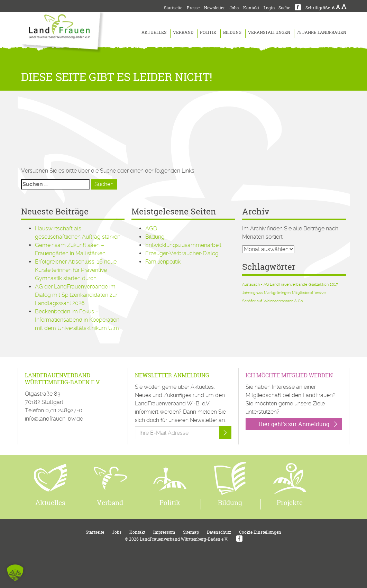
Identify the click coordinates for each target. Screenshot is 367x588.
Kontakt (251, 8)
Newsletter (214, 8)
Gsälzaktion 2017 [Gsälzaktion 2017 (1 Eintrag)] (323, 284)
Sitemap (191, 532)
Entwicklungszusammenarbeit (183, 245)
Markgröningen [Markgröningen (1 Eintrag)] (277, 293)
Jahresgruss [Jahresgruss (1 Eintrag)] (252, 293)
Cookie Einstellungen (260, 532)
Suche (284, 8)
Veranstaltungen (269, 32)
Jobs (234, 8)
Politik (208, 32)
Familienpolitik (163, 262)
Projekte (290, 503)
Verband (183, 32)
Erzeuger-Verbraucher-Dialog (182, 253)
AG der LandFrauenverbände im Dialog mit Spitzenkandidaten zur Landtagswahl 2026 (76, 295)
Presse (193, 8)
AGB (151, 228)
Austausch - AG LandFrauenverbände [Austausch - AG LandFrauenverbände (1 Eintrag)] (275, 284)
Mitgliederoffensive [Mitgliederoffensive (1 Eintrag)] (309, 293)
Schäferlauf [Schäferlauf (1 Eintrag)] (252, 301)
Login (269, 8)
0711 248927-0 (64, 410)
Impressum (164, 532)
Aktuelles (154, 32)
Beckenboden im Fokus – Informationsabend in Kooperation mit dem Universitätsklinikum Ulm (77, 320)
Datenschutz (219, 532)
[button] (15, 573)
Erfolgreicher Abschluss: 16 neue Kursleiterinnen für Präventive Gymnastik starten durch (76, 270)
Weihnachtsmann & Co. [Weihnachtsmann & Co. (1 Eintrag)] (284, 301)
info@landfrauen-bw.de (54, 419)
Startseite (173, 8)
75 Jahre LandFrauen (322, 32)
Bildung (232, 32)
